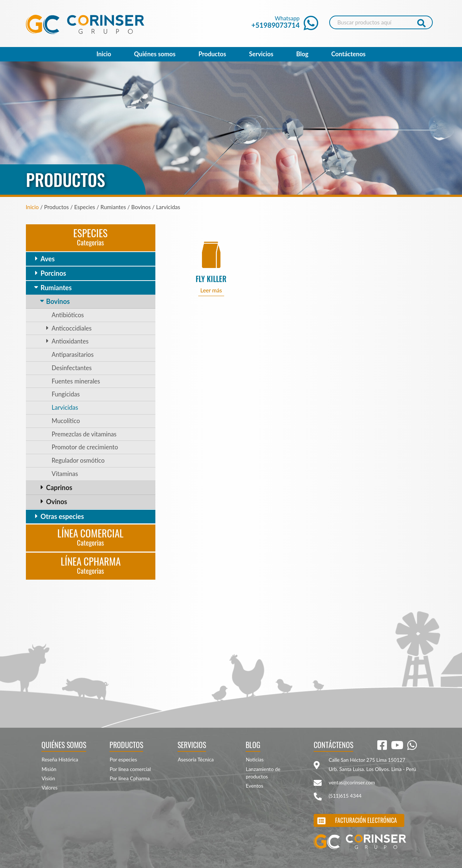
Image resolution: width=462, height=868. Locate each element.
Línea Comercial (90, 537)
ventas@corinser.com (352, 782)
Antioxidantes (70, 341)
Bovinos (58, 301)
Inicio (104, 54)
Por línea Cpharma (129, 778)
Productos (212, 54)
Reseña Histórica (60, 760)
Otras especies (62, 516)
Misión (49, 769)
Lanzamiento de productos (263, 773)
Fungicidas (66, 394)
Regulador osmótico (78, 460)
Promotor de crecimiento (85, 447)
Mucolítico (66, 421)
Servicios (261, 54)
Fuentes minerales (76, 381)
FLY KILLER (211, 279)
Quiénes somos (155, 54)
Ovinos (57, 502)
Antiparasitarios (73, 355)
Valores (49, 788)
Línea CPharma (91, 565)
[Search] (381, 22)
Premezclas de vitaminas (84, 434)
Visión (48, 778)
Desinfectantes (72, 368)
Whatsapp (285, 22)
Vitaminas (65, 474)
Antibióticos (68, 315)
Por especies (123, 760)
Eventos (254, 786)
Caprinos (59, 487)
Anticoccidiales (72, 328)
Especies (90, 236)
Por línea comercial (130, 769)
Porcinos (53, 273)
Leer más (211, 290)
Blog (302, 54)
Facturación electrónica (366, 820)
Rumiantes (56, 288)
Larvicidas (65, 408)
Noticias (254, 760)
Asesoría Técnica (195, 760)
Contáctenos (349, 54)
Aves (48, 259)
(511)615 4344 (345, 796)
